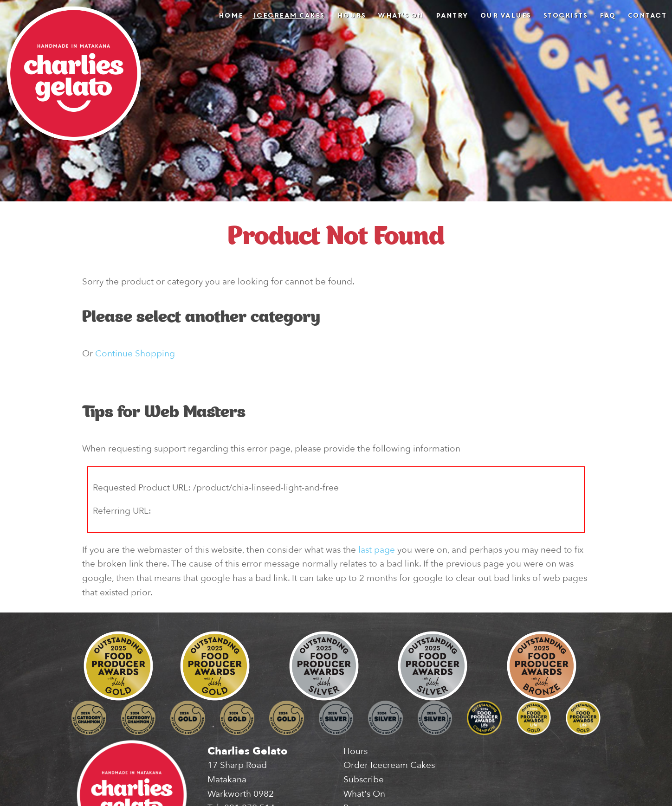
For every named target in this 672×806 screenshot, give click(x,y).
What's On (400, 15)
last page (377, 550)
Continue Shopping (135, 354)
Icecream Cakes (289, 15)
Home (231, 15)
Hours (351, 15)
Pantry (452, 15)
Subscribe (364, 780)
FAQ (607, 15)
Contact (647, 15)
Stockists (565, 15)
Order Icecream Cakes (389, 765)
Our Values (505, 15)
